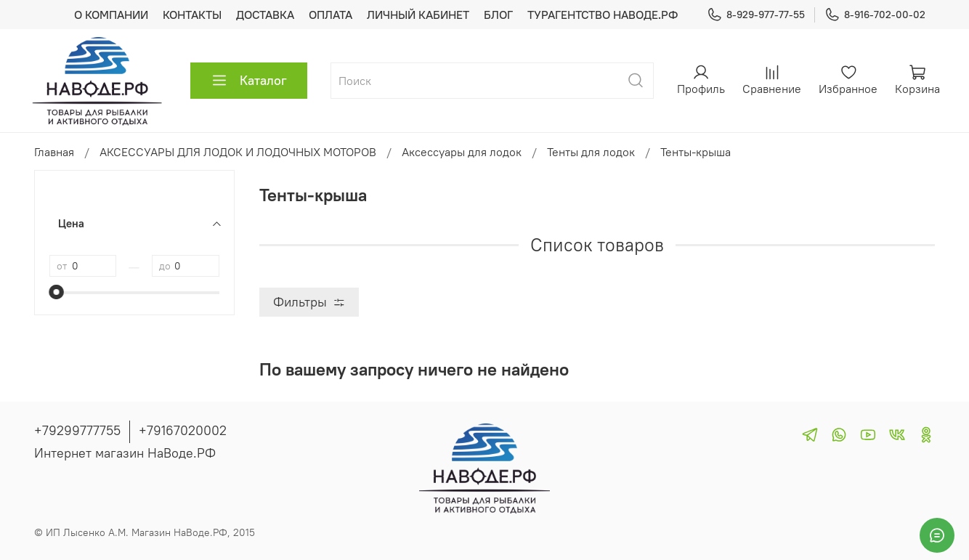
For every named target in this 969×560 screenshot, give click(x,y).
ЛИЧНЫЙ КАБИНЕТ (418, 15)
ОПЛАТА (331, 15)
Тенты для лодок (591, 152)
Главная (54, 152)
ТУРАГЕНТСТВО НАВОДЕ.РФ (603, 15)
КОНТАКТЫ (192, 15)
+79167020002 (183, 430)
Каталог (249, 81)
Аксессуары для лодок (462, 152)
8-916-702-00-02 (875, 15)
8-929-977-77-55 (756, 15)
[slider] (57, 292)
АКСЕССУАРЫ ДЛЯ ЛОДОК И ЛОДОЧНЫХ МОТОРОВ (238, 152)
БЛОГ (498, 15)
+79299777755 (77, 430)
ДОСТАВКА (265, 15)
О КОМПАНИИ (111, 15)
